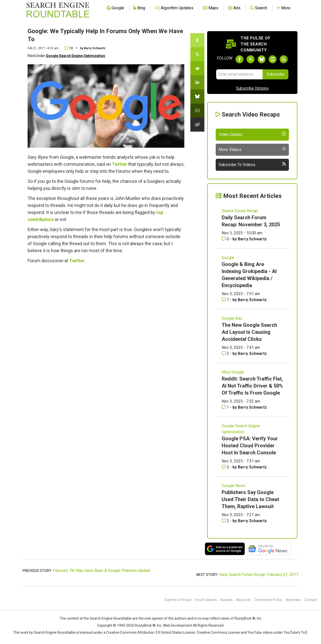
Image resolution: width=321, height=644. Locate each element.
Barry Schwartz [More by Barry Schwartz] (252, 239)
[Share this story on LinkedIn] (197, 82)
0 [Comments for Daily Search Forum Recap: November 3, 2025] (226, 239)
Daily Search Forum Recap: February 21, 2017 (259, 575)
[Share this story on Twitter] (197, 54)
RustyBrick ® (145, 625)
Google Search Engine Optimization (75, 56)
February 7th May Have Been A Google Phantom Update (102, 571)
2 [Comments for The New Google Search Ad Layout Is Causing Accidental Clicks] (226, 354)
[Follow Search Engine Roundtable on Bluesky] (262, 59)
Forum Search (206, 600)
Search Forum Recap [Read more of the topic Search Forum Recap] (240, 211)
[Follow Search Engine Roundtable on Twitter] (251, 59)
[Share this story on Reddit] (197, 68)
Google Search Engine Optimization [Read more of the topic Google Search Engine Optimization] (241, 429)
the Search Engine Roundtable (108, 618)
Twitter (119, 164)
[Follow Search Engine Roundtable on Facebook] (239, 59)
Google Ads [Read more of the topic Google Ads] (232, 318)
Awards (227, 600)
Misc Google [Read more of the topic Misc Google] (233, 372)
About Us (244, 600)
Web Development (178, 625)
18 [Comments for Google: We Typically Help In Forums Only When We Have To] (69, 48)
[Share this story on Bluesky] (197, 96)
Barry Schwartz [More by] (95, 48)
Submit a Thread (178, 600)
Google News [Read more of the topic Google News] (234, 486)
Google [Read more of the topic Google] (228, 258)
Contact (311, 600)
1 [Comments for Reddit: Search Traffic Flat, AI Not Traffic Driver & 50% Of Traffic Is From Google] (226, 407)
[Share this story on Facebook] (197, 40)
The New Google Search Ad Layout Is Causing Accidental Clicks (249, 332)
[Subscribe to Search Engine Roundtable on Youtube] (273, 59)
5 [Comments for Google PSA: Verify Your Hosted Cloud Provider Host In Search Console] (226, 467)
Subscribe (275, 74)
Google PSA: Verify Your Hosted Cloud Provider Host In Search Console (250, 446)
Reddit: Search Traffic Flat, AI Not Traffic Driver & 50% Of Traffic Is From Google (252, 386)
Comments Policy (268, 600)
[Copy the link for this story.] (197, 125)
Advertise (293, 600)
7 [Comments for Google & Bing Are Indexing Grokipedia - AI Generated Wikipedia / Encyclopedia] (226, 300)
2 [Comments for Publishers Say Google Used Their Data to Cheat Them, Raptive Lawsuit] (226, 521)
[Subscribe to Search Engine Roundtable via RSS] (284, 59)
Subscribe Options (252, 88)
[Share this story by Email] (197, 111)
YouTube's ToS (295, 632)
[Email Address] (239, 74)
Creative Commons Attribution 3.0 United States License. (151, 632)
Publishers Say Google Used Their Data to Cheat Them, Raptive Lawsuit (250, 499)
